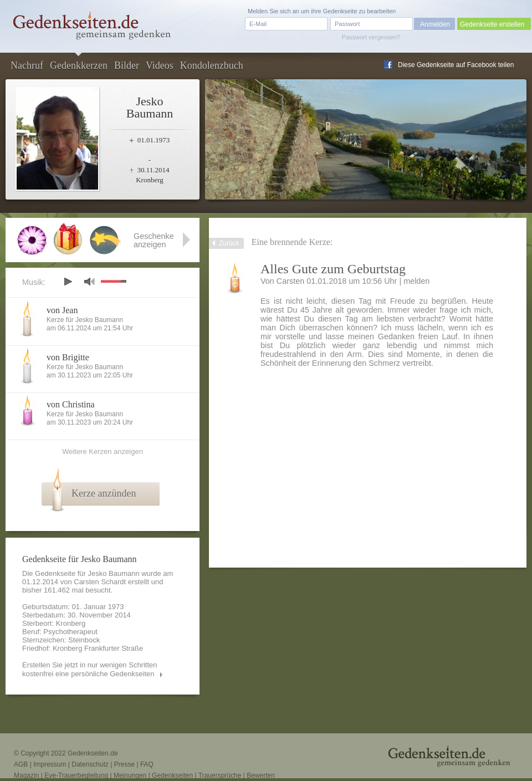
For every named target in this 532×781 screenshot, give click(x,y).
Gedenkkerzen (79, 65)
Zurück (229, 243)
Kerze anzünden (104, 493)
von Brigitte (68, 357)
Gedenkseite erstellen (492, 24)
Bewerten (261, 775)
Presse (124, 764)
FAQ (147, 764)
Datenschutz (90, 764)
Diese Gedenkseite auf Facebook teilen (456, 65)
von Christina (71, 404)
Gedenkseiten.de (93, 753)
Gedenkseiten (172, 775)
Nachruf (27, 65)
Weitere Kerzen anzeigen (103, 451)
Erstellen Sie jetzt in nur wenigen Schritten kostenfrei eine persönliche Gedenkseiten (90, 669)
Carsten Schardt (100, 582)
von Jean (62, 310)
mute (89, 281)
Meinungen (130, 775)
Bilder (127, 65)
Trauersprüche (220, 775)
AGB (21, 764)
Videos (160, 65)
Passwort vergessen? (371, 37)
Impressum (50, 764)
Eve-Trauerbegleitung (76, 775)
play (68, 282)
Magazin (26, 775)
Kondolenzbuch (212, 65)
